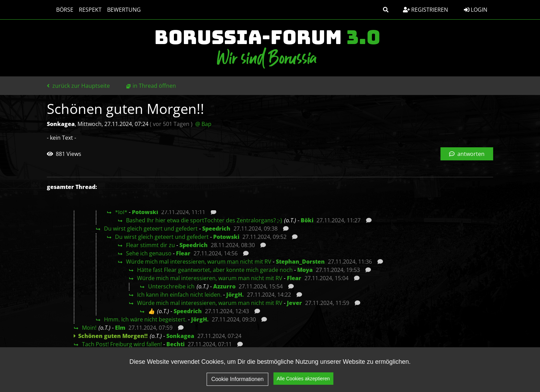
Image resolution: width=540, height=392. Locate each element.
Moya (305, 270)
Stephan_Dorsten (300, 262)
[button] (386, 10)
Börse (58, 10)
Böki (307, 220)
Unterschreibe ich (171, 286)
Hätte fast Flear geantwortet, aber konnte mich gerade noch (215, 270)
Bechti (175, 344)
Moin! (89, 328)
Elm (120, 328)
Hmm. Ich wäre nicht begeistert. (145, 319)
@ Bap (203, 124)
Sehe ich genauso (149, 253)
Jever (294, 303)
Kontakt (475, 377)
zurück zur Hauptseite (78, 86)
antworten (467, 154)
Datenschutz (390, 377)
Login (476, 10)
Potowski (145, 212)
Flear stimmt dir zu (150, 245)
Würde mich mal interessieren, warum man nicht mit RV (199, 262)
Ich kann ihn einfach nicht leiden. (179, 295)
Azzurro (224, 286)
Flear (183, 253)
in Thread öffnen (154, 86)
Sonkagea (180, 336)
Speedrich (216, 229)
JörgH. (235, 295)
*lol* (121, 212)
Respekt (84, 10)
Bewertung (117, 10)
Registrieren (425, 10)
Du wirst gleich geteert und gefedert (151, 229)
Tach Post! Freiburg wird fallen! (122, 344)
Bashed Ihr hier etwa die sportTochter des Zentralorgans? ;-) (204, 220)
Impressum (436, 377)
